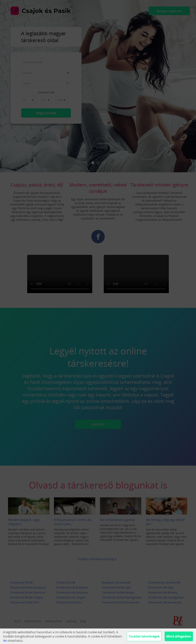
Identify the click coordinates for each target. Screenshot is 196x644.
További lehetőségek (144, 636)
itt (5, 641)
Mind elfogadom (179, 636)
